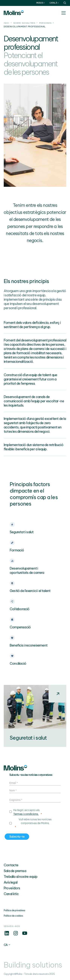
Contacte (11, 865)
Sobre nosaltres (24, 23)
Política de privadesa (14, 910)
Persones (45, 23)
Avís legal (11, 882)
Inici (6, 23)
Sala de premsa (15, 871)
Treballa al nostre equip (21, 877)
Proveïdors (12, 888)
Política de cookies (13, 916)
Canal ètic (11, 894)
